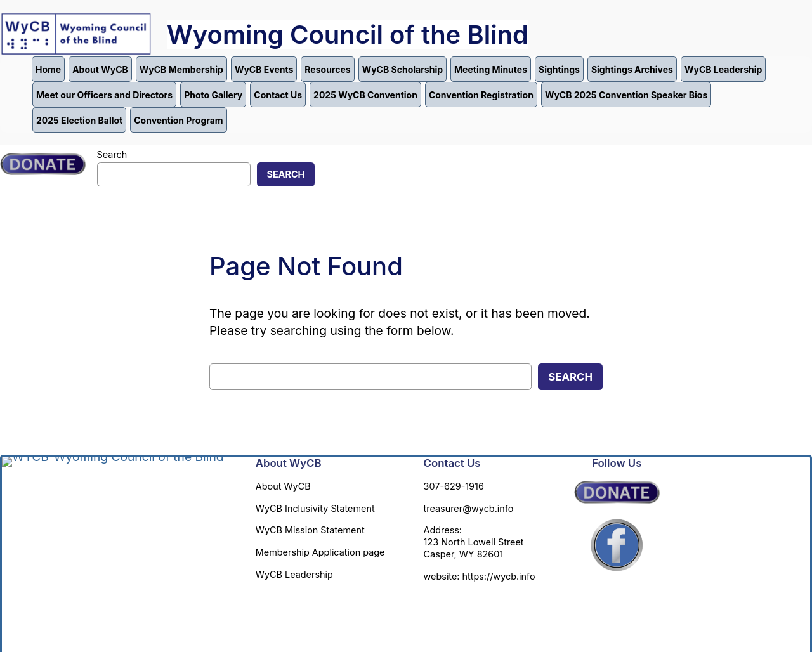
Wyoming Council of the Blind (348, 35)
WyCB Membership (181, 69)
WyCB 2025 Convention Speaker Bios (626, 95)
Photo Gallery (213, 95)
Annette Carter (341, 612)
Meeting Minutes (491, 69)
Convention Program (178, 120)
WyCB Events (264, 69)
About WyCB (100, 69)
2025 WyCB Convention (365, 95)
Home (48, 69)
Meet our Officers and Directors (104, 95)
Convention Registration (481, 95)
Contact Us (278, 95)
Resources (327, 69)
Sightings (559, 69)
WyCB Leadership (723, 69)
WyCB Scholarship (403, 69)
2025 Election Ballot (79, 120)
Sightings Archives (632, 69)
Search (112, 154)
